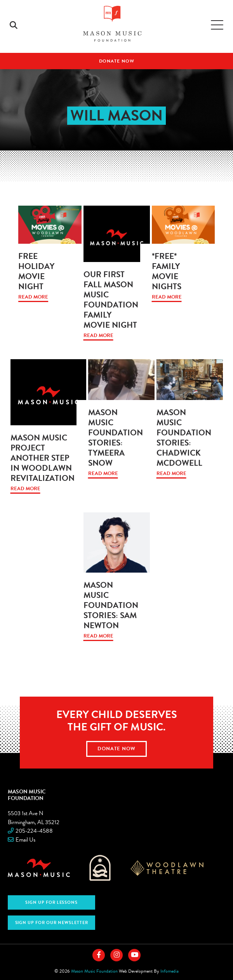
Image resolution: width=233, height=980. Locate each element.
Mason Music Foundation (27, 795)
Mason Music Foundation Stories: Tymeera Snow (116, 438)
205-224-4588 (34, 831)
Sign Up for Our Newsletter (52, 923)
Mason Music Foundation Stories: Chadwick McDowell (184, 438)
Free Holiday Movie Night (36, 271)
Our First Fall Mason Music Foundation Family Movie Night (111, 300)
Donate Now (117, 61)
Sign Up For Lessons (51, 902)
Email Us (25, 840)
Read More (33, 297)
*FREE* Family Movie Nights (167, 271)
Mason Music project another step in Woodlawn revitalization (43, 458)
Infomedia (170, 971)
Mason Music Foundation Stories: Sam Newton (111, 605)
